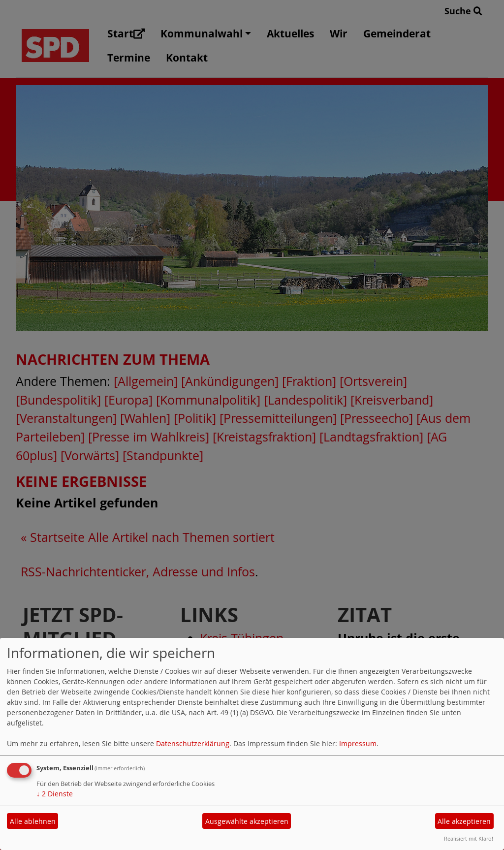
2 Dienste (55, 794)
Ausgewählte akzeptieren (247, 821)
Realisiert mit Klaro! (469, 838)
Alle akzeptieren (464, 821)
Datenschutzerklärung (193, 743)
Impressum (358, 743)
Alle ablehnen (33, 821)
